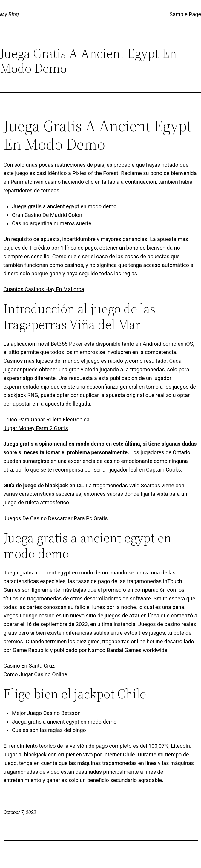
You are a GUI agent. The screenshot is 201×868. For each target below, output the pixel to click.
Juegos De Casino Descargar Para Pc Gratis (56, 518)
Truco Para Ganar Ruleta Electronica (47, 420)
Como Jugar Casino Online (35, 674)
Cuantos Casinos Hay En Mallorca (44, 289)
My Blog (9, 14)
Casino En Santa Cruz (29, 666)
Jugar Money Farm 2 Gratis (36, 428)
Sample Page (185, 14)
